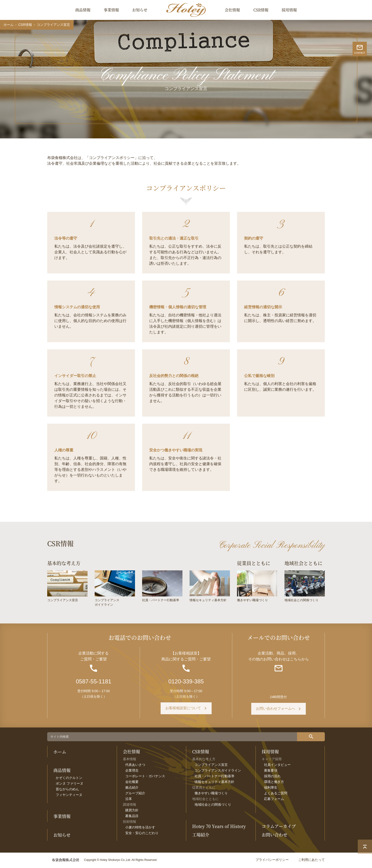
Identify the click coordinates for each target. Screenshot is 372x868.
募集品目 (132, 817)
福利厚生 (271, 789)
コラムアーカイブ (279, 827)
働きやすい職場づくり (211, 794)
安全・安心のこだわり (142, 834)
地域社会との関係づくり (213, 806)
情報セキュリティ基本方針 (214, 783)
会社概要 (132, 783)
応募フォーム (274, 800)
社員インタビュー (277, 766)
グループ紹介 (135, 794)
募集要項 (271, 772)
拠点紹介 (132, 789)
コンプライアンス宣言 (211, 766)
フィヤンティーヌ (69, 796)
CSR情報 (261, 10)
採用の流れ (272, 777)
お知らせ (140, 10)
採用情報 (289, 10)
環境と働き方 (274, 783)
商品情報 (83, 10)
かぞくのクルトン (69, 779)
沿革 (129, 800)
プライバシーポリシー (272, 861)
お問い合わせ (274, 836)
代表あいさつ (135, 766)
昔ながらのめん (67, 791)
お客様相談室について (183, 710)
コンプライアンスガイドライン (218, 772)
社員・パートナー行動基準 (214, 777)
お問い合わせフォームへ (275, 710)
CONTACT (365, 78)
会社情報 (232, 10)
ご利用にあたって (312, 861)
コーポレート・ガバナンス (145, 777)
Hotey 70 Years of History (219, 827)
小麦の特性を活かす (140, 828)
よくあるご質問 (276, 794)
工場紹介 (201, 836)
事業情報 (111, 10)
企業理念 (132, 772)
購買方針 (132, 811)
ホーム (9, 25)
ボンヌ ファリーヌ (70, 785)
